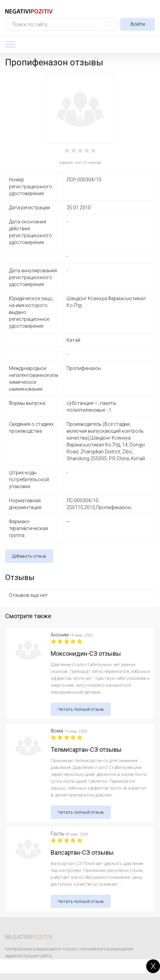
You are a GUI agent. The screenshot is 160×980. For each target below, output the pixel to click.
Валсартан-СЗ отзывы (82, 852)
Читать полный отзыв (81, 709)
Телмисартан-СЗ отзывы (86, 750)
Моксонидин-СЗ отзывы (86, 654)
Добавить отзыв (29, 556)
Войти (138, 24)
